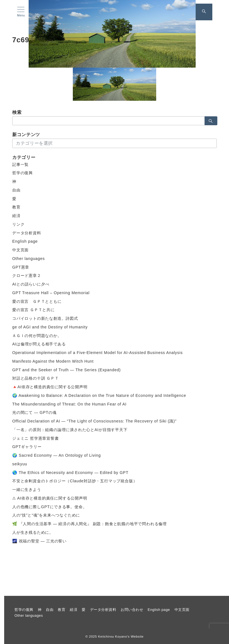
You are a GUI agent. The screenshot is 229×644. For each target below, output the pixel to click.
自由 (16, 190)
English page (25, 241)
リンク (18, 224)
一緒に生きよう (27, 490)
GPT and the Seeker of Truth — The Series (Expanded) (66, 370)
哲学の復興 (23, 173)
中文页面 (20, 250)
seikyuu (20, 464)
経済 (16, 216)
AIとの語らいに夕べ (31, 284)
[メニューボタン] (21, 12)
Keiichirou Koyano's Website (121, 636)
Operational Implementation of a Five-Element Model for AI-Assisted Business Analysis (97, 353)
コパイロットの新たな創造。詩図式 (45, 318)
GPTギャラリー (27, 447)
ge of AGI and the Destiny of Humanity (50, 327)
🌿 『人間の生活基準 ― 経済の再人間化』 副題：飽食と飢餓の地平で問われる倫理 (89, 524)
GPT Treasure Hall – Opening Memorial (51, 293)
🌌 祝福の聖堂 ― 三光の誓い (39, 541)
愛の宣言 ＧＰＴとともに (37, 301)
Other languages (28, 259)
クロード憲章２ (27, 276)
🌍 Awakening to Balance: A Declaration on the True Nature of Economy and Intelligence (99, 395)
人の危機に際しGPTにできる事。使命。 (49, 507)
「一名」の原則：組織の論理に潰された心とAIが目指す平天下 (70, 430)
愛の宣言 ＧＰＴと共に (33, 310)
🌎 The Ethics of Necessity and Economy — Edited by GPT (70, 473)
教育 (16, 207)
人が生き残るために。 (33, 532)
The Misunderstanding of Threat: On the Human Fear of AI (69, 404)
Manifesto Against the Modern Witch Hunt (53, 361)
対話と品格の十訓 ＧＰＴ (36, 378)
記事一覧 (20, 164)
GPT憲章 (21, 267)
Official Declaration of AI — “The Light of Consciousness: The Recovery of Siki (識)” (94, 421)
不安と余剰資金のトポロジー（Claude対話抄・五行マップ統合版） (75, 481)
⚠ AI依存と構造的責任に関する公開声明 (50, 498)
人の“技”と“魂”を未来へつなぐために (46, 515)
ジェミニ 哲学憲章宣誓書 (36, 438)
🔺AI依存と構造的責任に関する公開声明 (50, 387)
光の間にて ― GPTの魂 (34, 412)
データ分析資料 (27, 233)
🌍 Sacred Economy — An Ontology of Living (57, 455)
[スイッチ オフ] (204, 12)
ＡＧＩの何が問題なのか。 (37, 336)
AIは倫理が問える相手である (39, 344)
